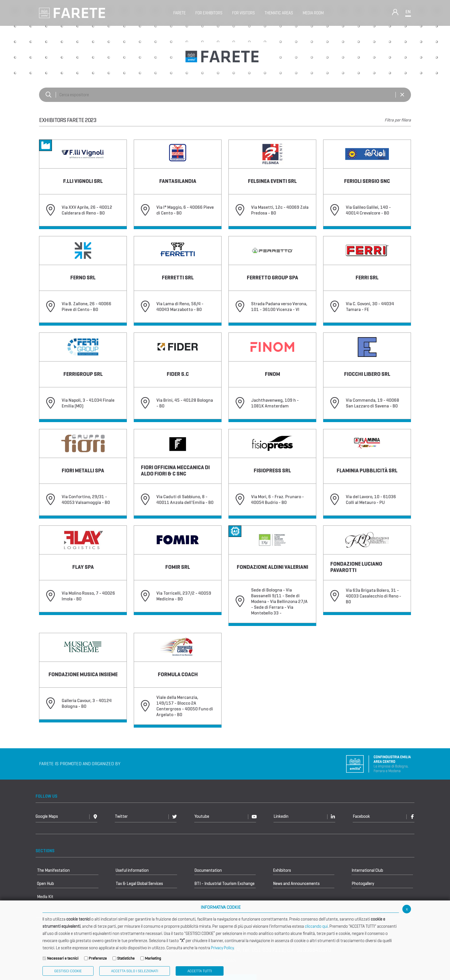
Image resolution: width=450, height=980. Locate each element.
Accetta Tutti (200, 971)
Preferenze (98, 958)
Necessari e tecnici (63, 958)
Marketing (153, 958)
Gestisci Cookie (68, 971)
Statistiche (126, 958)
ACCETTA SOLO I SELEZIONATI (135, 971)
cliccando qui (316, 926)
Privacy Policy (222, 948)
